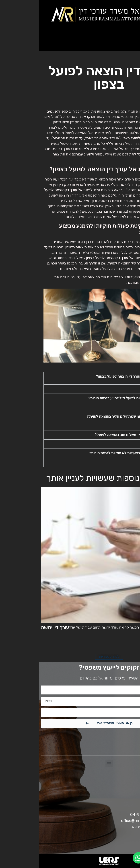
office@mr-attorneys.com (106, 821)
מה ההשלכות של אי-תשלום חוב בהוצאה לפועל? (92, 435)
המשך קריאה (90, 627)
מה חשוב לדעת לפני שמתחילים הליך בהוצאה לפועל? (88, 416)
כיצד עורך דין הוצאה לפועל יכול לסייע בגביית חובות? (89, 398)
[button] (132, 40)
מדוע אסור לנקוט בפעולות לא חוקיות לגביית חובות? (89, 453)
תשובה (123, 389)
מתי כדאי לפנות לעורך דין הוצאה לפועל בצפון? (92, 376)
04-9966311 (103, 815)
